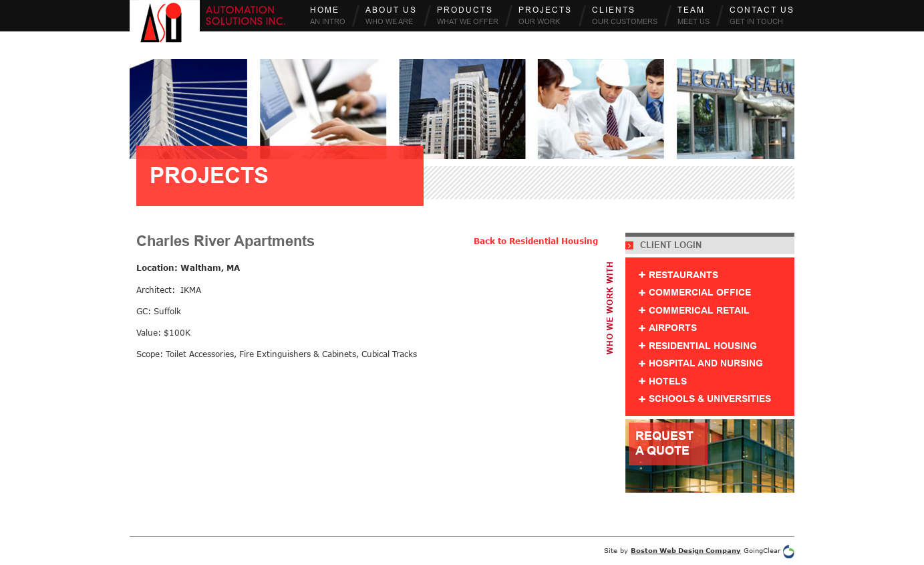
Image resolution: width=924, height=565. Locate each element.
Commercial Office (700, 293)
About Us (391, 16)
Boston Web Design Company (686, 550)
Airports (673, 328)
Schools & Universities (710, 399)
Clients (625, 16)
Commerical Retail (699, 311)
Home (328, 16)
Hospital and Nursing (706, 363)
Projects (545, 16)
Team (694, 16)
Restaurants (683, 275)
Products (468, 16)
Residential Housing (703, 346)
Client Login (663, 245)
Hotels (668, 381)
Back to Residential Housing (536, 241)
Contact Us (762, 16)
